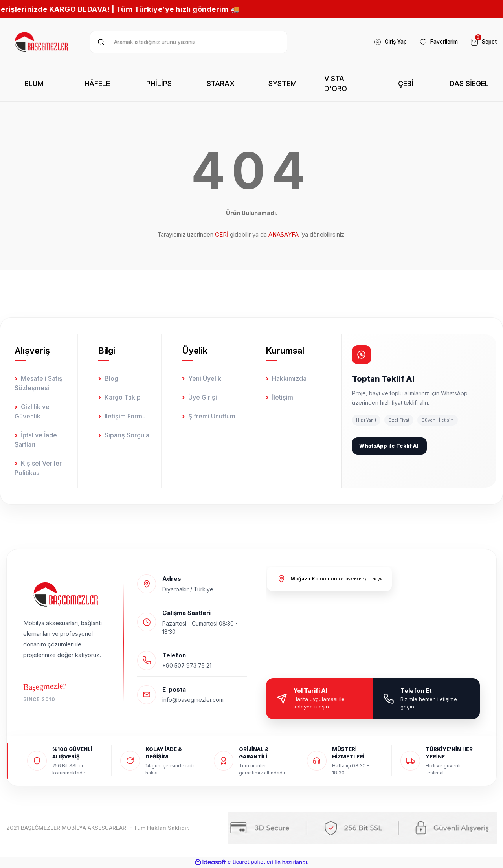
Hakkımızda (289, 378)
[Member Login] (385, 42)
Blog (111, 378)
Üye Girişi (203, 397)
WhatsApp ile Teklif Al (389, 446)
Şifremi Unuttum (212, 416)
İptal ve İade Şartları (36, 440)
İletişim (283, 397)
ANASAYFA (284, 234)
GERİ (222, 234)
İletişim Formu (125, 416)
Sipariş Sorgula (127, 435)
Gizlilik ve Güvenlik (32, 411)
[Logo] (42, 42)
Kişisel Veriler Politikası (38, 468)
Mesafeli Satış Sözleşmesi (39, 383)
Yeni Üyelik (205, 378)
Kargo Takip (123, 397)
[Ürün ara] (188, 42)
